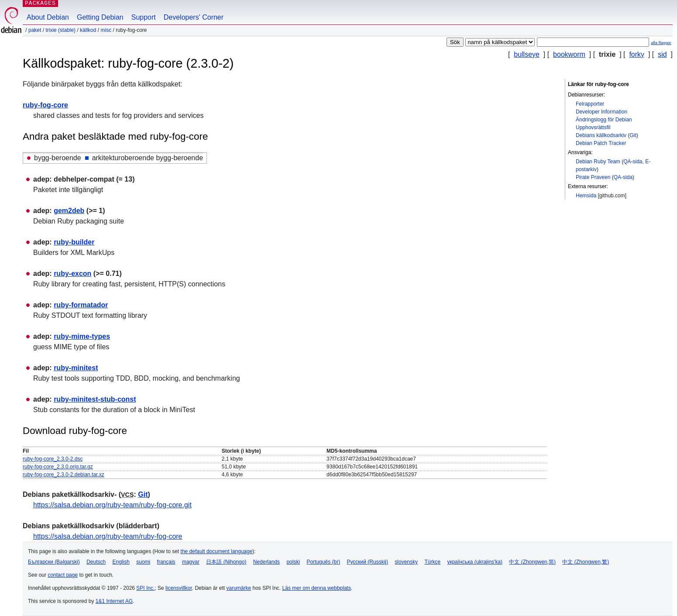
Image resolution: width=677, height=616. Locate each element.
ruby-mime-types (82, 336)
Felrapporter (590, 104)
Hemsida (586, 196)
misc (106, 30)
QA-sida (633, 162)
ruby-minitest (76, 368)
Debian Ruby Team (598, 162)
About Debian (48, 17)
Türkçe (432, 562)
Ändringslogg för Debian (604, 120)
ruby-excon (72, 274)
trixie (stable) (60, 30)
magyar (191, 562)
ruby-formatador (81, 305)
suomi (143, 562)
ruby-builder (74, 242)
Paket (35, 30)
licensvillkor (179, 588)
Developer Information (601, 112)
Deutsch (96, 562)
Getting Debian (100, 17)
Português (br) (323, 562)
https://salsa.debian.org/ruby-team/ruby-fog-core (108, 536)
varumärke (239, 588)
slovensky (406, 562)
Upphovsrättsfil (593, 127)
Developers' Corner (194, 17)
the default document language (217, 551)
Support (144, 17)
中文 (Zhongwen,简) (532, 562)
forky (637, 54)
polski (293, 562)
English (121, 562)
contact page (63, 575)
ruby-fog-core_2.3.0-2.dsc (53, 459)
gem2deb (69, 211)
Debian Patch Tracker (601, 143)
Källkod (88, 30)
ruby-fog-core (45, 105)
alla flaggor (661, 43)
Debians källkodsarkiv (601, 135)
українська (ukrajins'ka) (475, 562)
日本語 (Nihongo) (226, 562)
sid (662, 54)
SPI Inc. (145, 588)
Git (633, 135)
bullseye (527, 54)
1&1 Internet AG (114, 601)
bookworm (569, 54)
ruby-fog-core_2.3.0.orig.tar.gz (58, 467)
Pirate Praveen (593, 177)
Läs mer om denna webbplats (317, 588)
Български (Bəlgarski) (54, 562)
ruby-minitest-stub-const (95, 399)
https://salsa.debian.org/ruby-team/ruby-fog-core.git (112, 505)
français (166, 562)
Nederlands (266, 562)
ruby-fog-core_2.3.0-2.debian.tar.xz (64, 475)
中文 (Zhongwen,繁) (586, 562)
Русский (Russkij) (367, 562)
